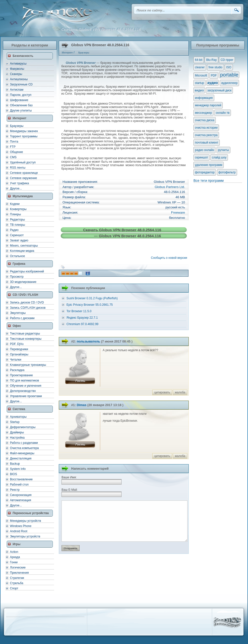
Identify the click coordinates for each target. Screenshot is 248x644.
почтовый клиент (207, 143)
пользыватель (88, 341)
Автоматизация (20, 500)
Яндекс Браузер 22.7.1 (82, 318)
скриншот (201, 157)
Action (14, 552)
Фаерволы (17, 69)
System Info (18, 469)
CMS (13, 157)
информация (204, 98)
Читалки (16, 360)
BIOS (14, 474)
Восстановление (21, 479)
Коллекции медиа (22, 251)
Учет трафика (19, 183)
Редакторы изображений (27, 271)
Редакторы (17, 220)
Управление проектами (26, 396)
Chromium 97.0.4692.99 (82, 324)
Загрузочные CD (21, 84)
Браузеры (17, 126)
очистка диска (205, 120)
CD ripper (227, 60)
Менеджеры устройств (25, 521)
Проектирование (21, 375)
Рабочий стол (19, 485)
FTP (13, 147)
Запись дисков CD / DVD (27, 303)
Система (19, 409)
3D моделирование (23, 282)
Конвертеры (18, 209)
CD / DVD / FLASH (25, 295)
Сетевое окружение (23, 178)
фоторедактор (205, 172)
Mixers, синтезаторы (24, 246)
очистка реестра (206, 135)
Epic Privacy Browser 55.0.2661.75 (90, 305)
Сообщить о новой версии (170, 258)
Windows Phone (21, 526)
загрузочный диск (219, 90)
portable (229, 75)
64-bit (199, 60)
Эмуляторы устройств (25, 536)
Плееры (15, 214)
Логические (18, 568)
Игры (16, 544)
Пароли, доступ (21, 95)
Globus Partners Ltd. (170, 187)
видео (199, 90)
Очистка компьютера (24, 448)
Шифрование (19, 100)
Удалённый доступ (23, 162)
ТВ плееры (17, 225)
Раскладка (17, 370)
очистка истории (206, 128)
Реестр (15, 490)
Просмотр (17, 277)
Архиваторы (18, 417)
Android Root (19, 531)
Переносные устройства (31, 513)
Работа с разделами (24, 443)
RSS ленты (18, 168)
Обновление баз (21, 105)
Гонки (14, 562)
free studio (216, 67)
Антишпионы (19, 79)
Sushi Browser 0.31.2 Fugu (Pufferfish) (92, 298)
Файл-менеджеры (22, 453)
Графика (19, 264)
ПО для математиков (24, 380)
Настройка (17, 438)
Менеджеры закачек (24, 131)
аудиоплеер (229, 83)
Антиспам (17, 90)
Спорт (14, 588)
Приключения (19, 573)
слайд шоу (219, 157)
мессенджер (203, 113)
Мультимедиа (23, 196)
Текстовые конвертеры (26, 339)
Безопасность (23, 56)
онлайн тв (223, 113)
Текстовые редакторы (25, 334)
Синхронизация (21, 495)
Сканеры (16, 74)
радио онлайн (204, 150)
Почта (14, 142)
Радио (14, 230)
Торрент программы (24, 136)
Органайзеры (19, 354)
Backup (15, 464)
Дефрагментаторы (23, 427)
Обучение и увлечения (26, 386)
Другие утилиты (21, 111)
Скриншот (17, 235)
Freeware (178, 212)
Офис (17, 326)
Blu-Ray (211, 60)
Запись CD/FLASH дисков (28, 308)
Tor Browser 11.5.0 (79, 311)
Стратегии (17, 578)
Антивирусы (18, 64)
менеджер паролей (208, 105)
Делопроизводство (23, 391)
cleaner (200, 67)
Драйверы (17, 432)
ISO (229, 67)
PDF (214, 76)
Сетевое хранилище (24, 173)
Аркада (15, 557)
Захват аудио (19, 240)
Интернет (19, 118)
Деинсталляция (21, 458)
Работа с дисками (22, 318)
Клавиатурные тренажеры (28, 365)
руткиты (223, 150)
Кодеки (15, 204)
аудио (213, 83)
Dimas (81, 405)
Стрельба (17, 583)
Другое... (16, 189)
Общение (16, 152)
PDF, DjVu (17, 344)
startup (200, 83)
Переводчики (19, 349)
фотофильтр (227, 172)
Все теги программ (209, 181)
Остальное (17, 256)
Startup (15, 422)
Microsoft (201, 76)
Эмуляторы (18, 313)
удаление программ (209, 165)
